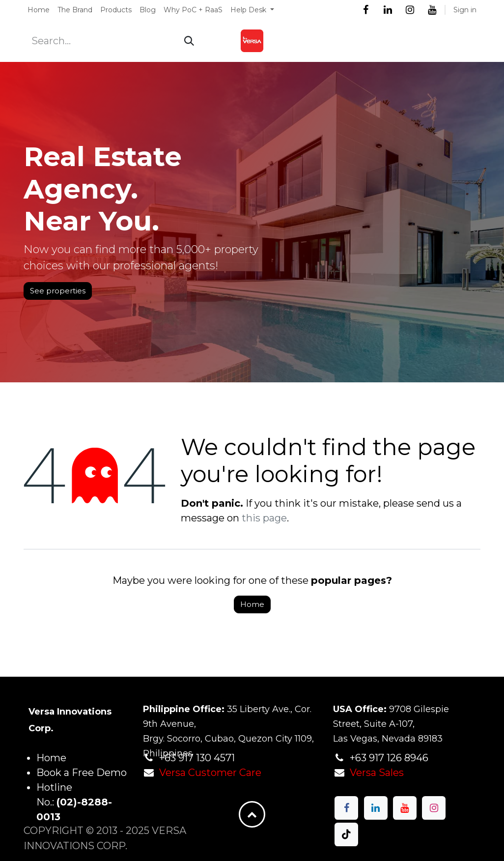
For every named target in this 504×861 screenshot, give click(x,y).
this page (264, 518)
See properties (58, 291)
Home (252, 604)
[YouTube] (432, 10)
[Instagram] (410, 10)
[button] (252, 814)
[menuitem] (39, 10)
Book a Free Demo (82, 773)
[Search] (189, 41)
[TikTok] (346, 834)
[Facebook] (365, 10)
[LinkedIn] (388, 10)
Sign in (465, 10)
